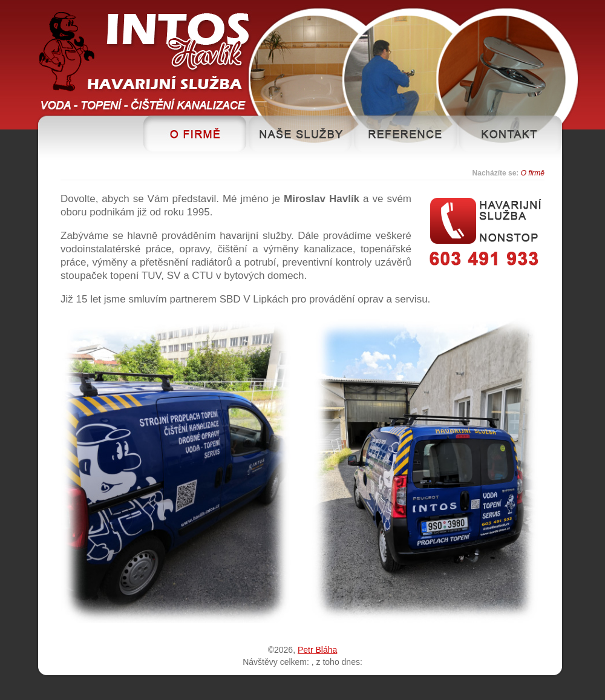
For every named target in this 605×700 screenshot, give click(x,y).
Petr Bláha (317, 650)
